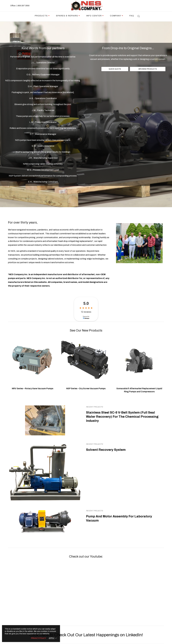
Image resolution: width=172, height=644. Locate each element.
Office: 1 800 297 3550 (20, 6)
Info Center (94, 16)
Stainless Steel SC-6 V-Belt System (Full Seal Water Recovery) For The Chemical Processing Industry (122, 417)
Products (41, 16)
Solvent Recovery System (106, 450)
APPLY (52, 638)
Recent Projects (94, 407)
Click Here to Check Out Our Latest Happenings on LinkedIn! (86, 635)
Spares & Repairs (67, 16)
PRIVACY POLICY (39, 638)
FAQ (132, 16)
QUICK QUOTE (115, 69)
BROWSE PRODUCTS (148, 69)
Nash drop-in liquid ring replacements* (76, 241)
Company (116, 16)
